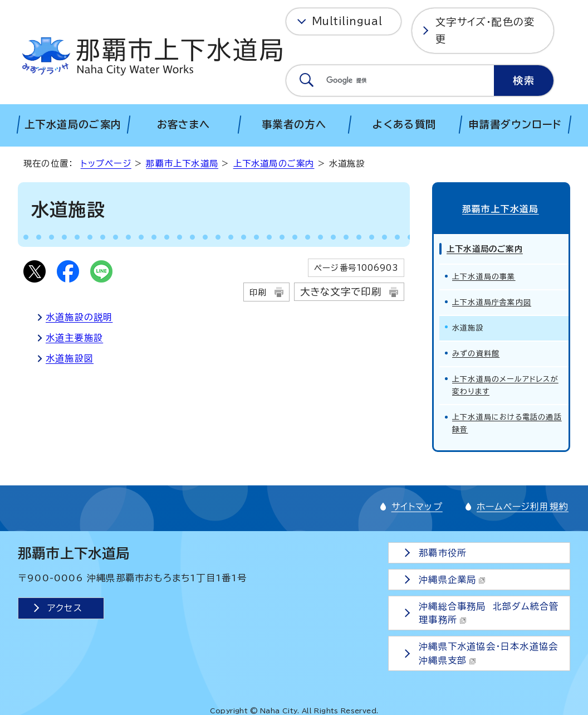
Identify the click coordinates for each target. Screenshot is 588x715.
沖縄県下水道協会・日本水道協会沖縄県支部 (489, 652)
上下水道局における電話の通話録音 (507, 422)
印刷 (258, 292)
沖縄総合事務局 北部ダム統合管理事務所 (489, 611)
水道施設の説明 (79, 317)
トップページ (106, 164)
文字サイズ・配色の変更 (485, 30)
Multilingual (347, 21)
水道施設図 (70, 358)
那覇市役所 (443, 551)
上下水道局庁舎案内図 (492, 301)
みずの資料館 (476, 352)
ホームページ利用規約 (523, 505)
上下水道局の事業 (484, 275)
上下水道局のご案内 (274, 164)
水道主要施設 (74, 338)
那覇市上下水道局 (182, 164)
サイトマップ (417, 505)
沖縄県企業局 (453, 578)
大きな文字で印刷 (341, 292)
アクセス (65, 606)
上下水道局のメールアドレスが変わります (505, 384)
